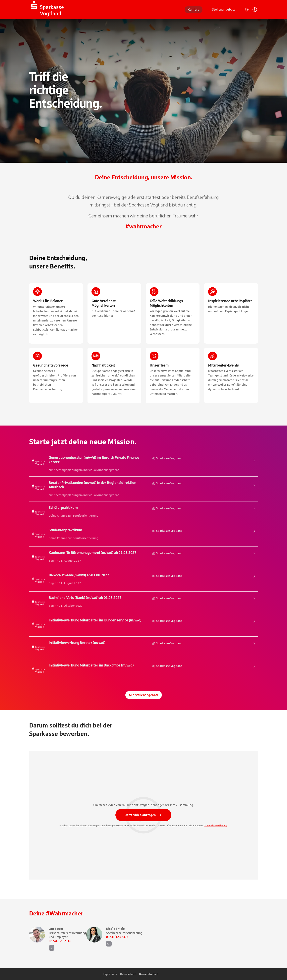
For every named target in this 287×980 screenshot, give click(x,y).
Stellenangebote (224, 9)
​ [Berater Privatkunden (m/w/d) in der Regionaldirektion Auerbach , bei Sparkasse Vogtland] (144, 489)
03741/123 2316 (60, 941)
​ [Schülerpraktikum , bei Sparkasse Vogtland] (144, 513)
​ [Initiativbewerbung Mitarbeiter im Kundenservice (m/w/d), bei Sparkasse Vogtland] (144, 625)
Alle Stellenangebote (144, 695)
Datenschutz (128, 974)
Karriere (194, 9)
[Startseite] (59, 10)
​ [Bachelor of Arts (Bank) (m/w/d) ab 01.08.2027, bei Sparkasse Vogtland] (144, 603)
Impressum (110, 974)
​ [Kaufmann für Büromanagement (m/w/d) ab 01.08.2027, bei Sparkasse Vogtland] (144, 558)
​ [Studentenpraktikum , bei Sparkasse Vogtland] (144, 535)
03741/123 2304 (117, 937)
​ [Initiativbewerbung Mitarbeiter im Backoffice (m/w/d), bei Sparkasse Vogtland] (144, 670)
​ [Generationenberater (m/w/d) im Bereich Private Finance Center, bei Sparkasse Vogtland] (144, 464)
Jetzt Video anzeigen (141, 816)
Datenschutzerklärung (215, 827)
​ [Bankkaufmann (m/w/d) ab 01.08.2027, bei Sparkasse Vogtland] (144, 580)
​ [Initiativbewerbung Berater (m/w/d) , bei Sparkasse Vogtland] (144, 648)
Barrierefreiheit (149, 974)
